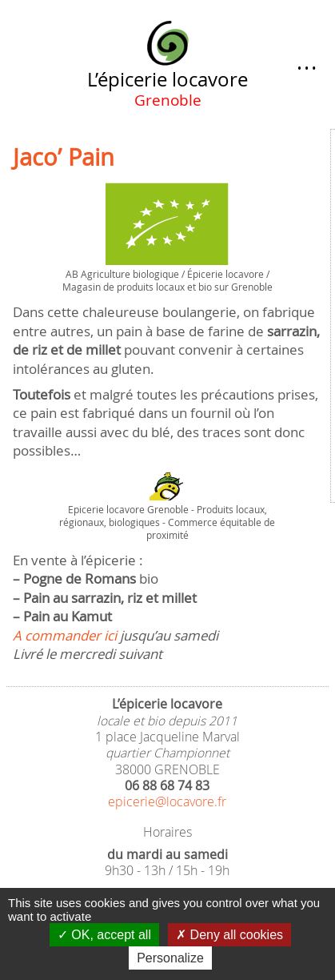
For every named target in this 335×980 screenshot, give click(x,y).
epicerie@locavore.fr (167, 802)
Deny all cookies (229, 935)
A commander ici (65, 635)
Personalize (170, 958)
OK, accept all (104, 935)
